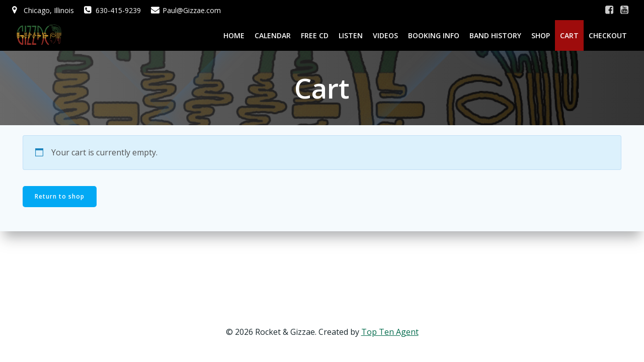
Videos (385, 35)
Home (234, 35)
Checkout (608, 35)
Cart (569, 35)
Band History (495, 35)
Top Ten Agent (390, 332)
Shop (541, 35)
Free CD (315, 35)
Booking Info (434, 35)
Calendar (273, 35)
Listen (351, 35)
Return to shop (60, 196)
